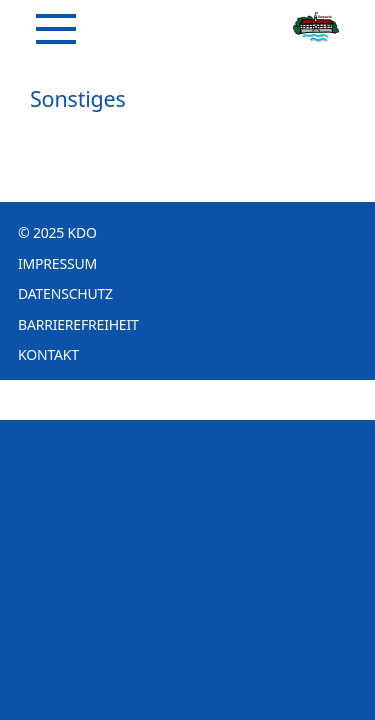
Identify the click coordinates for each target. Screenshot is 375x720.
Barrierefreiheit (78, 324)
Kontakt (48, 354)
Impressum (57, 263)
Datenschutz (65, 293)
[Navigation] (56, 29)
